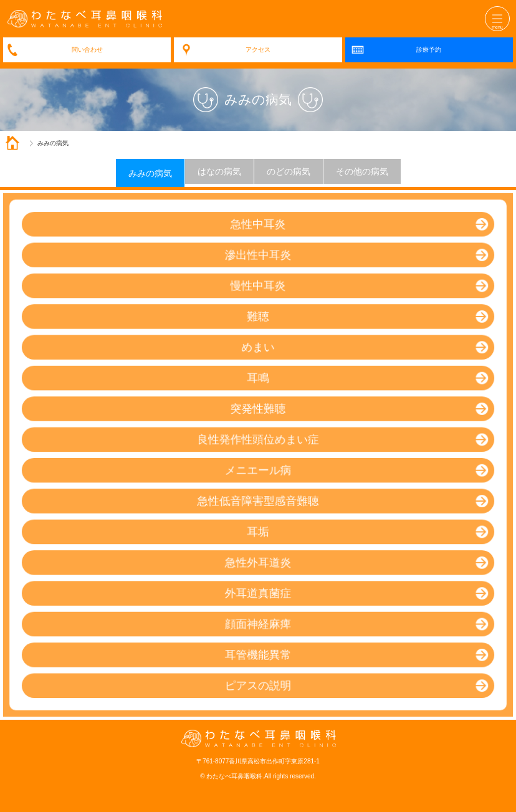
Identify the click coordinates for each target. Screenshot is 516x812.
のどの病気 (289, 171)
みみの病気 (150, 173)
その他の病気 (362, 171)
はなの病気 (219, 171)
